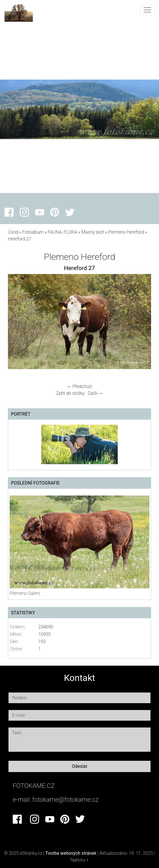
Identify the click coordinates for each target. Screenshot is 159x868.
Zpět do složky (70, 393)
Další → (95, 393)
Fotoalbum (33, 232)
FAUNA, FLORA (63, 232)
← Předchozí (79, 386)
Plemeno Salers (25, 593)
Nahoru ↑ (79, 860)
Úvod (13, 232)
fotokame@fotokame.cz (65, 799)
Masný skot (93, 232)
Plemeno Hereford (126, 232)
